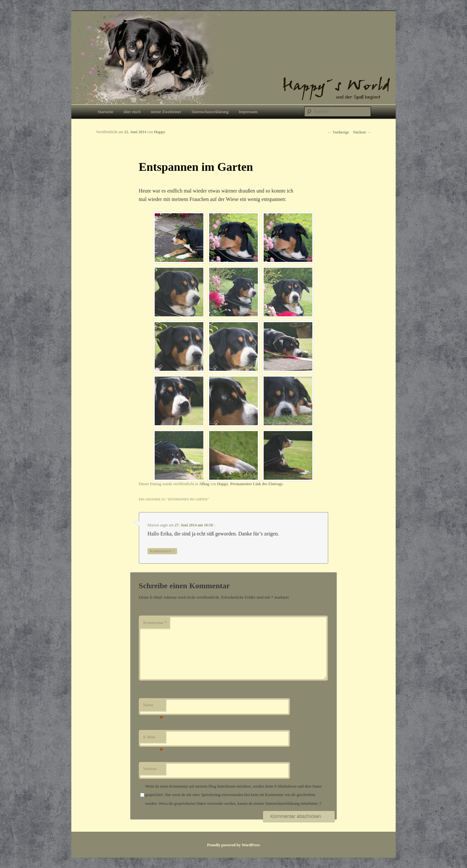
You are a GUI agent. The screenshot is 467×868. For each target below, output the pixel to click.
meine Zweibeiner (166, 112)
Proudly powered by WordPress (234, 845)
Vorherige (339, 132)
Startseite (105, 112)
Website (150, 769)
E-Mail (153, 739)
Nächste (362, 132)
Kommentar (155, 622)
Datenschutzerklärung (210, 112)
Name (153, 707)
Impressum (248, 112)
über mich (132, 112)
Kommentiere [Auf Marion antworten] (162, 551)
